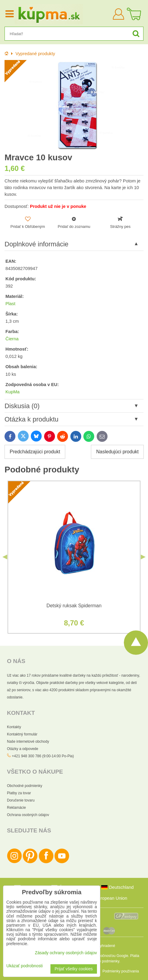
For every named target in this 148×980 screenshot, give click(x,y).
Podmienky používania (121, 971)
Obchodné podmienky (25, 786)
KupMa (13, 392)
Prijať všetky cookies (74, 969)
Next (143, 557)
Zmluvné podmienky (103, 961)
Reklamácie (16, 808)
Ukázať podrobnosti (24, 966)
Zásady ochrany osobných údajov (66, 953)
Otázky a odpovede (23, 749)
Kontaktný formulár (22, 734)
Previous (5, 557)
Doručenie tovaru (21, 800)
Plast (10, 304)
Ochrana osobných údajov (28, 815)
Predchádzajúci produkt (35, 452)
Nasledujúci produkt (117, 452)
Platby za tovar (19, 793)
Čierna (12, 339)
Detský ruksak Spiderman (74, 606)
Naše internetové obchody (28, 742)
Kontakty (14, 727)
